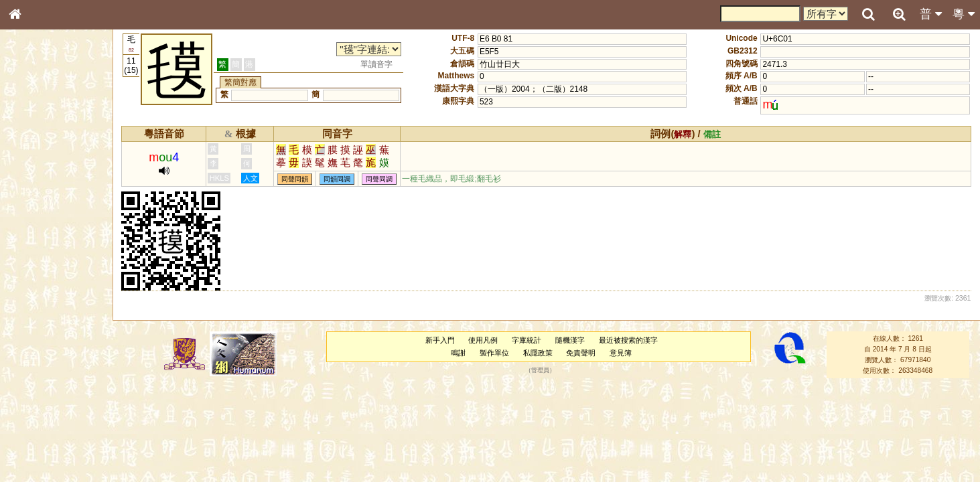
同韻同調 (340, 179)
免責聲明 (582, 353)
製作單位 (496, 353)
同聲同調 (382, 179)
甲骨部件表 (37, 205)
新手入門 (441, 340)
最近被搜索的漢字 (630, 340)
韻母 (46, 359)
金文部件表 (37, 218)
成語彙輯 (33, 446)
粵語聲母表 (37, 279)
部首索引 (33, 179)
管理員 (542, 371)
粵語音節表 (37, 266)
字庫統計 (528, 340)
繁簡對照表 (37, 459)
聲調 (64, 359)
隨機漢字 (571, 340)
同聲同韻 (298, 179)
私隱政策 (539, 353)
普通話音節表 (41, 372)
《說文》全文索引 (49, 420)
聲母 (27, 359)
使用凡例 (484, 340)
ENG (59, 148)
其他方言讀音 (41, 384)
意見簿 (622, 353)
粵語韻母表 (37, 293)
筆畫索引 (33, 192)
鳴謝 (460, 353)
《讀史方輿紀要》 (49, 433)
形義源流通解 (41, 231)
